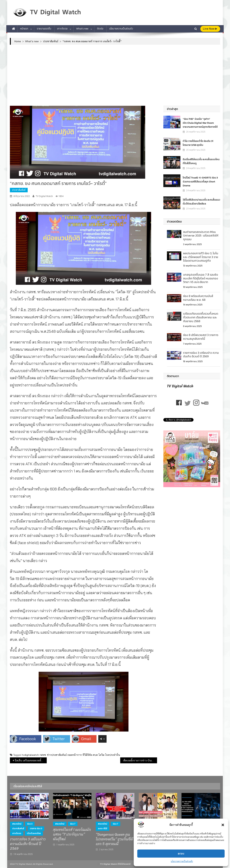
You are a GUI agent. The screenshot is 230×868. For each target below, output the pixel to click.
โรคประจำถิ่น (113, 755)
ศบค (95, 755)
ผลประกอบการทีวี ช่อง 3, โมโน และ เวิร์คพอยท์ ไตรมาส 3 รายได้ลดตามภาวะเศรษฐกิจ (201, 257)
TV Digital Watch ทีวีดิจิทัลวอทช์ (115, 864)
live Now (210, 29)
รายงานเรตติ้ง (44, 29)
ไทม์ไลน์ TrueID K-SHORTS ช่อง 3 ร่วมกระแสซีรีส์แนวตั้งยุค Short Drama (200, 182)
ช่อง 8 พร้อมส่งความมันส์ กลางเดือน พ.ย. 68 (198, 298)
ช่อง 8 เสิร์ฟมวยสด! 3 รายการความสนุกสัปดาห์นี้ (201, 337)
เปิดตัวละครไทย (34, 833)
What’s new (82, 29)
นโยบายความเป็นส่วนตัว (182, 861)
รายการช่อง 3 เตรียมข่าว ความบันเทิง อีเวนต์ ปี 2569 (201, 355)
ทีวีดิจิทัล (87, 755)
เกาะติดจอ (62, 29)
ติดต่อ (100, 29)
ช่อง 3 (30, 824)
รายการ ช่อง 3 (36, 828)
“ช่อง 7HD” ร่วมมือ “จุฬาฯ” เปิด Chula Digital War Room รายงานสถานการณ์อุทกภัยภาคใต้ (200, 123)
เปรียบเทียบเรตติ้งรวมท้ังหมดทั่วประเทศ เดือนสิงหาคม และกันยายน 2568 (201, 317)
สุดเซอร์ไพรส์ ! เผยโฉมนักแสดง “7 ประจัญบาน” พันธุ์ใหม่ (72, 834)
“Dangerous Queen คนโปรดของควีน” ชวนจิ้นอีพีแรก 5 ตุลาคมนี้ (114, 839)
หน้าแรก (24, 29)
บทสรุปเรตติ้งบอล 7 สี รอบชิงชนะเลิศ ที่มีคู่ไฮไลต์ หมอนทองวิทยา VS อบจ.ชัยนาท (201, 278)
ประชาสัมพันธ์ (19, 190)
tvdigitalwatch (30, 755)
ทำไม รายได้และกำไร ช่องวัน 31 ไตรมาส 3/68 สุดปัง (198, 143)
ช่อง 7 (73, 824)
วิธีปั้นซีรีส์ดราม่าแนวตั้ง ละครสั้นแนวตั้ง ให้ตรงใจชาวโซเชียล (201, 202)
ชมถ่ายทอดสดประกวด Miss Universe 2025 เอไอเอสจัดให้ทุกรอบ (201, 236)
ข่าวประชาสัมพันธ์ (57, 755)
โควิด (101, 755)
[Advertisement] (115, 75)
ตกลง (181, 854)
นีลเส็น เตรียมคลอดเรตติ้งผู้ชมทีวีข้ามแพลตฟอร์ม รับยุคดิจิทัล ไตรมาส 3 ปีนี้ (31, 760)
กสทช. (43, 755)
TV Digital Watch (44, 196)
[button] (223, 825)
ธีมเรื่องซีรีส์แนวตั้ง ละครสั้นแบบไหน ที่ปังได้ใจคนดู (201, 161)
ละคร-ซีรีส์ (103, 828)
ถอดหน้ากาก (75, 755)
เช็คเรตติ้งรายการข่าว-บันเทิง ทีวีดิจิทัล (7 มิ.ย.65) (140, 760)
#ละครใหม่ (17, 824)
